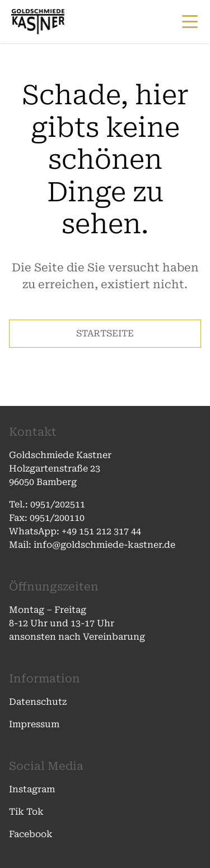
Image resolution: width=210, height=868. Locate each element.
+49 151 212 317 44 (101, 531)
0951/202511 (59, 504)
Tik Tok (26, 812)
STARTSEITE (105, 333)
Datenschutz (38, 702)
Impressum (34, 724)
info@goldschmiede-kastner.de (103, 545)
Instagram (32, 789)
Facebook (31, 834)
